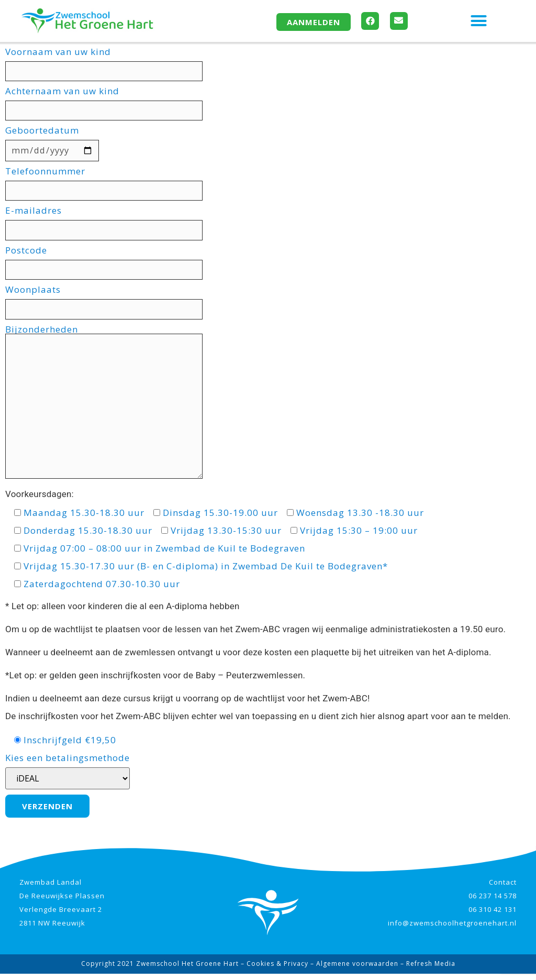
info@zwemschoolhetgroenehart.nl (452, 929)
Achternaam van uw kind (109, 102)
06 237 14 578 (493, 902)
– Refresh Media (427, 970)
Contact (503, 888)
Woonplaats (109, 303)
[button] (479, 21)
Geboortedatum (54, 142)
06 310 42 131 (493, 916)
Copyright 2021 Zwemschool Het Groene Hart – (164, 970)
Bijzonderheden (109, 407)
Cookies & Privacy (277, 970)
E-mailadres (109, 223)
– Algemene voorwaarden (353, 970)
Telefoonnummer (109, 183)
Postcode (109, 262)
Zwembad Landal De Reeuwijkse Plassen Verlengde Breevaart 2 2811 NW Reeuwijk (62, 909)
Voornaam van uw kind (109, 62)
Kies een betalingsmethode (68, 778)
